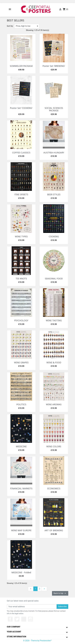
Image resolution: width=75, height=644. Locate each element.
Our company (14, 627)
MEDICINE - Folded (21, 572)
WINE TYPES (21, 236)
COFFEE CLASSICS (21, 153)
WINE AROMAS (54, 404)
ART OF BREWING (54, 530)
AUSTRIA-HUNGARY (54, 153)
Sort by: (10, 26)
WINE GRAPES (21, 362)
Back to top (60, 593)
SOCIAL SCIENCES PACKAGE (54, 109)
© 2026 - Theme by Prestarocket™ (37, 641)
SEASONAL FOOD (54, 279)
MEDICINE (21, 446)
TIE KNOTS (21, 279)
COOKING (54, 236)
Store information (17, 637)
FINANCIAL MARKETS (21, 488)
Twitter (17, 619)
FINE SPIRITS (21, 194)
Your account (14, 632)
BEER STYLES (54, 194)
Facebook (10, 619)
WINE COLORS (54, 446)
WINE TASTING (54, 320)
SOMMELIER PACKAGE (21, 66)
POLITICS (21, 404)
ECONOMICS (54, 488)
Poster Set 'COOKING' (21, 108)
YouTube (24, 619)
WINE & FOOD (54, 362)
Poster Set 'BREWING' (54, 66)
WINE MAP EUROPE (21, 530)
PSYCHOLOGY (21, 320)
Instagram (30, 619)
